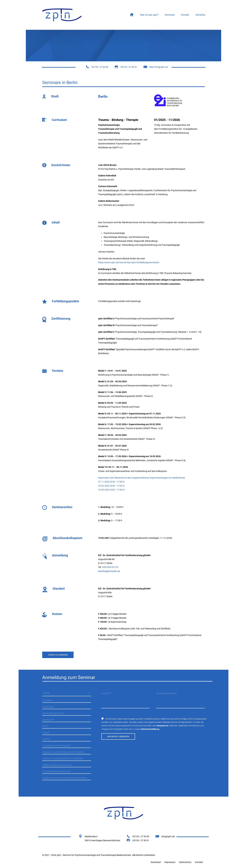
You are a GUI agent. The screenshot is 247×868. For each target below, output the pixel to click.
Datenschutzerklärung (150, 729)
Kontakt (199, 862)
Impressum (170, 862)
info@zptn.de (162, 726)
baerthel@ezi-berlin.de (109, 571)
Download (156, 862)
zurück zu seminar (58, 655)
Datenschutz (185, 862)
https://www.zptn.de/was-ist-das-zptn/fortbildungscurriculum (129, 262)
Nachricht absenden (118, 736)
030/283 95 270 (110, 567)
